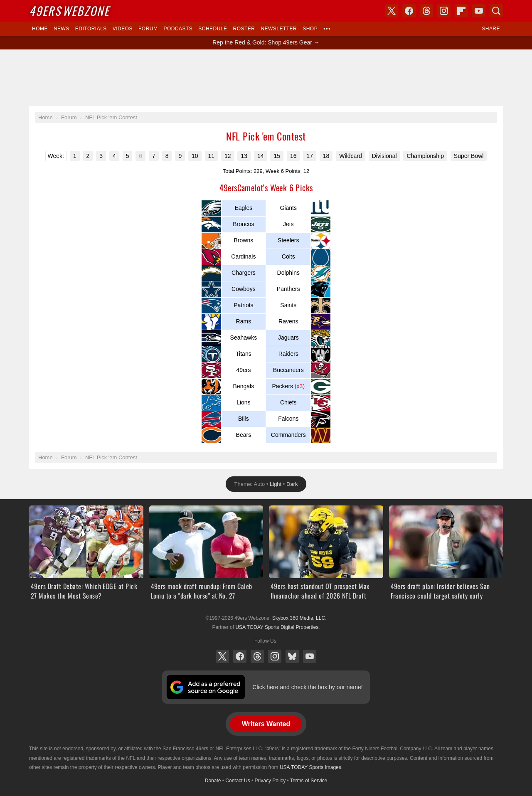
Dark (292, 484)
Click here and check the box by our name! (307, 687)
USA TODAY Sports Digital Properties (277, 627)
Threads (257, 656)
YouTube (310, 656)
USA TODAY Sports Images (310, 767)
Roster (244, 29)
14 (261, 156)
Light (276, 484)
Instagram (275, 656)
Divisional (384, 156)
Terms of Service (309, 781)
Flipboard (461, 11)
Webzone (69, 11)
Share (491, 29)
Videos (123, 29)
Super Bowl (469, 156)
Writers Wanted (266, 724)
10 (195, 156)
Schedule (213, 29)
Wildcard (350, 156)
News (62, 29)
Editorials (91, 29)
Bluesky (292, 656)
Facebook (240, 656)
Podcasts (178, 29)
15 (277, 156)
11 (212, 156)
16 (293, 156)
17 (310, 156)
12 (228, 156)
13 (244, 156)
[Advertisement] (266, 78)
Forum (148, 29)
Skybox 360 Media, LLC (299, 618)
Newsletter (279, 29)
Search (496, 11)
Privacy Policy (270, 781)
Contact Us (238, 781)
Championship (425, 156)
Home (40, 29)
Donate (213, 781)
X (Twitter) (222, 656)
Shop (310, 29)
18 (326, 156)
